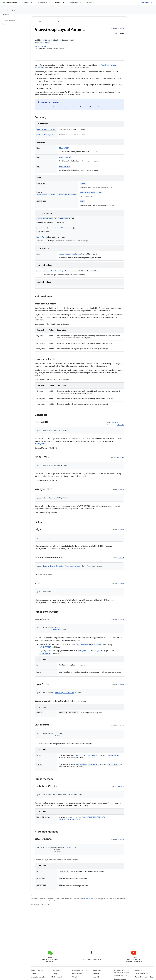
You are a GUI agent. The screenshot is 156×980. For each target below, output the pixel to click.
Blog (90, 3)
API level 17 (120, 786)
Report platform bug (142, 974)
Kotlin (115, 33)
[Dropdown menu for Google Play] (81, 3)
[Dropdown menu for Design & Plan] (50, 3)
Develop (52, 22)
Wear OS (75, 977)
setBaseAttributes (52, 271)
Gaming (54, 974)
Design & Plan (42, 3)
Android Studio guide (121, 976)
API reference (9, 10)
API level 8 (121, 457)
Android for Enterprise (38, 977)
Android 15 (97, 974)
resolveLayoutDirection (69, 254)
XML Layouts (93, 107)
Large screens (77, 974)
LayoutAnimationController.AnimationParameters (56, 195)
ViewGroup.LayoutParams (58, 228)
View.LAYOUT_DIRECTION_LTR (94, 817)
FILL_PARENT (64, 148)
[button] (14, 24)
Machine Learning (57, 977)
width (82, 202)
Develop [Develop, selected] (58, 3)
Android (33, 974)
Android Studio (146, 3)
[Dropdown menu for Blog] (95, 3)
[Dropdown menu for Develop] (64, 3)
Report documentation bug (144, 977)
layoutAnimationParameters (91, 192)
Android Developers (41, 22)
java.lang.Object (40, 47)
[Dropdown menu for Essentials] (32, 3)
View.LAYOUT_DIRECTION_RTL (70, 819)
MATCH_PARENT (65, 157)
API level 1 (121, 28)
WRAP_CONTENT (65, 166)
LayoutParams (42, 219)
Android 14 (97, 977)
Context (51, 219)
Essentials (26, 3)
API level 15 (120, 425)
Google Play (74, 3)
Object (45, 42)
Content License (88, 899)
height (83, 183)
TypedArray (65, 271)
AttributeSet (63, 219)
